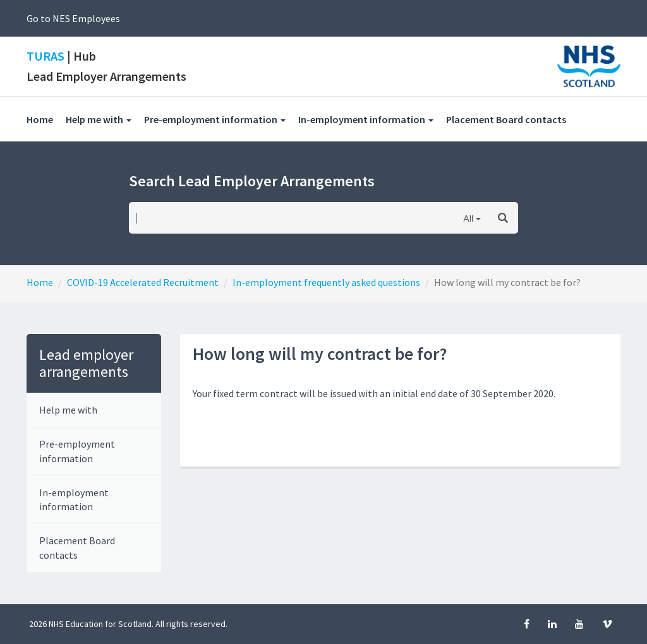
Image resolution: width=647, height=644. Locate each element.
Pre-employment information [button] (215, 119)
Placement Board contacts (512, 119)
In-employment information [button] (366, 119)
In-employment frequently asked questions (326, 282)
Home (40, 119)
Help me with (68, 410)
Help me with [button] (99, 119)
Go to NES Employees (73, 18)
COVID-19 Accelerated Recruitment (143, 282)
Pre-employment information (77, 451)
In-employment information (74, 500)
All (468, 218)
